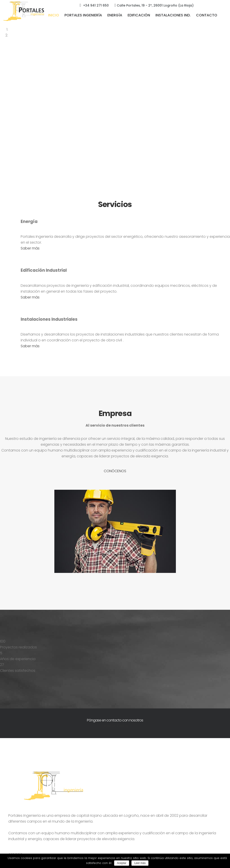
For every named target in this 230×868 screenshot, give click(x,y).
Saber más (30, 248)
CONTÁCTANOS (115, 726)
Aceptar (122, 863)
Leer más (140, 863)
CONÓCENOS (115, 471)
